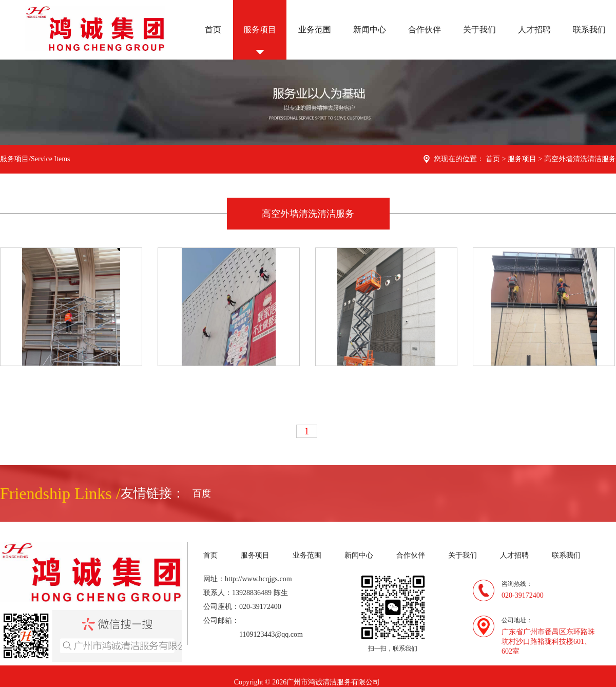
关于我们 (479, 30)
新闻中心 (370, 30)
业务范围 (315, 30)
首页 (213, 30)
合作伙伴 (425, 30)
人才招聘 (534, 30)
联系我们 (589, 30)
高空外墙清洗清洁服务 (580, 159)
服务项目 (260, 30)
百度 (202, 493)
